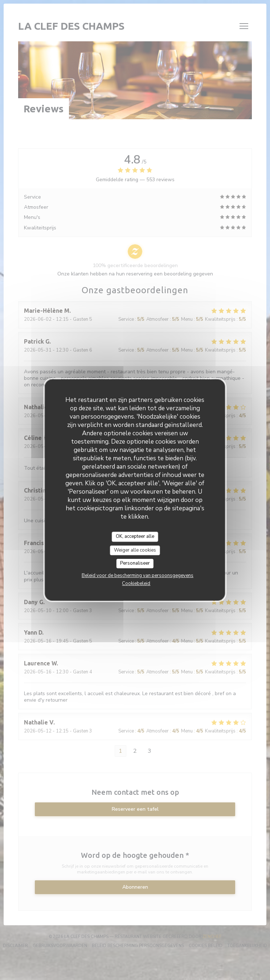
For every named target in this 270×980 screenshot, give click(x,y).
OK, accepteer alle (135, 536)
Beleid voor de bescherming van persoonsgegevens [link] (138, 576)
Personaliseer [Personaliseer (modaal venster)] (135, 563)
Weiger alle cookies (135, 550)
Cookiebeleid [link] (136, 584)
